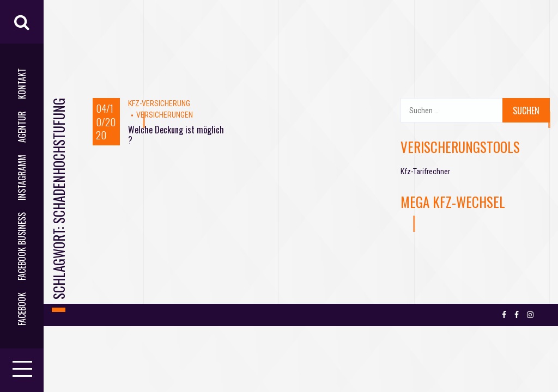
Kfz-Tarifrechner (425, 171)
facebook (22, 309)
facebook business (22, 246)
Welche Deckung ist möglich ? (176, 135)
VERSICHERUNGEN (165, 115)
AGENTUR (22, 127)
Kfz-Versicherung (159, 103)
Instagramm (22, 177)
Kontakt (22, 84)
